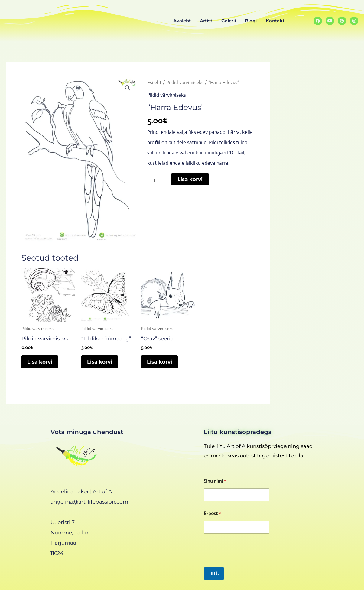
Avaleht (182, 21)
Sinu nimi (215, 481)
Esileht (154, 82)
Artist (206, 21)
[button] (128, 88)
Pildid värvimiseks (185, 82)
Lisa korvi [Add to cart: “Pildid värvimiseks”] (40, 362)
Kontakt (275, 21)
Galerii (229, 21)
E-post (212, 513)
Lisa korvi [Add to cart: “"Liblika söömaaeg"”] (100, 362)
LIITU (214, 574)
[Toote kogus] (157, 180)
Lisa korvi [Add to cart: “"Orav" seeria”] (160, 362)
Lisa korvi (190, 179)
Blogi (251, 21)
